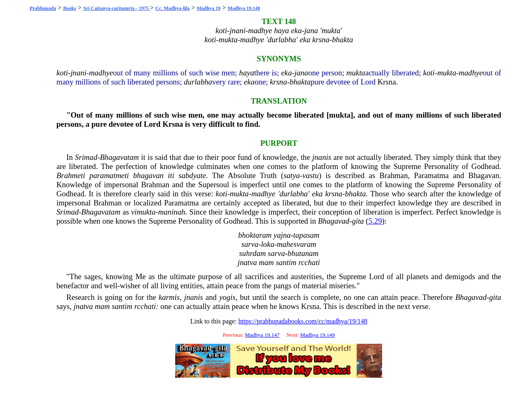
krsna (278, 82)
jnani (78, 73)
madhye (101, 73)
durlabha (198, 82)
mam (102, 306)
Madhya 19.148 (244, 8)
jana (301, 73)
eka (286, 73)
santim (122, 306)
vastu (311, 175)
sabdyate (192, 175)
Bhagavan (484, 175)
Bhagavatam (119, 157)
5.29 (375, 221)
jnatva (83, 306)
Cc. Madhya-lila (172, 8)
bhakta (300, 82)
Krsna (387, 82)
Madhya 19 (209, 8)
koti (62, 73)
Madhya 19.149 (318, 335)
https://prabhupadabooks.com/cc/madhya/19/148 (303, 321)
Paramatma (431, 175)
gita (358, 221)
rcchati (145, 306)
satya (292, 175)
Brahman (394, 175)
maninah (172, 212)
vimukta (143, 212)
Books (70, 8)
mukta (356, 73)
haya (247, 73)
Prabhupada (43, 8)
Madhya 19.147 (262, 335)
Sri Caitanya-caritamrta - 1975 (117, 8)
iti (171, 175)
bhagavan (149, 175)
